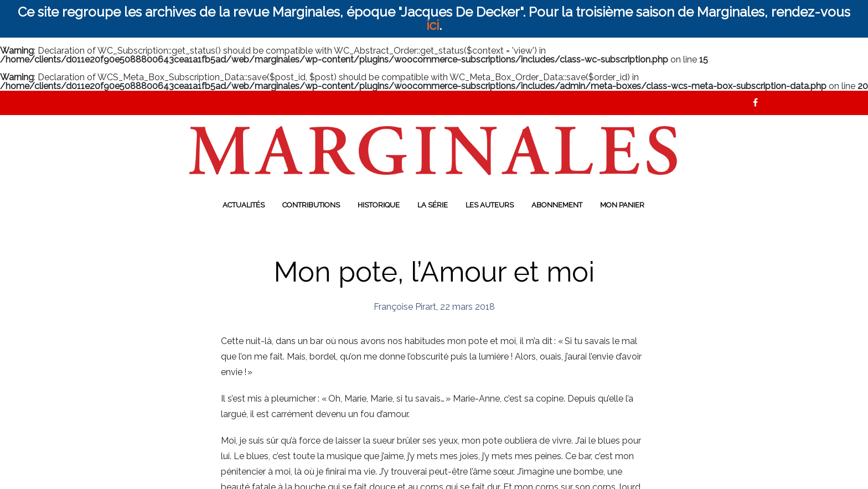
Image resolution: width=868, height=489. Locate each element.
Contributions (311, 205)
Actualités (244, 205)
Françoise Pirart (405, 307)
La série (433, 205)
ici (433, 25)
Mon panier (622, 205)
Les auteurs (490, 205)
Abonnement (557, 205)
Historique (379, 205)
